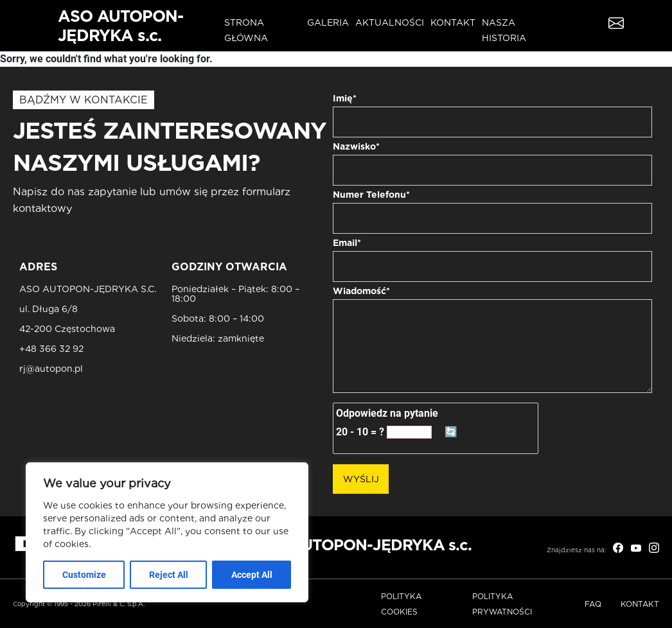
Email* (347, 243)
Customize (84, 575)
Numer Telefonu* (371, 195)
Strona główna (246, 30)
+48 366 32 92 (51, 349)
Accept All (252, 575)
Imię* (345, 98)
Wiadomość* (361, 291)
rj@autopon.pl (51, 369)
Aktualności (390, 22)
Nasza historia (504, 30)
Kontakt (453, 22)
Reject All (169, 575)
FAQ (593, 604)
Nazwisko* (356, 146)
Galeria (328, 22)
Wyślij (361, 479)
